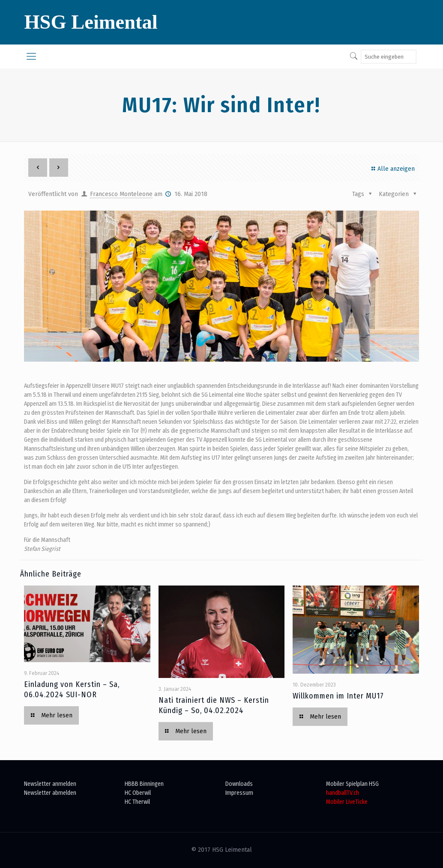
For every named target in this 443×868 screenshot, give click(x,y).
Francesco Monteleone (121, 194)
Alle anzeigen (392, 169)
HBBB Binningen (144, 784)
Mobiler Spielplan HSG (352, 784)
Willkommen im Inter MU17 (338, 696)
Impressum (239, 793)
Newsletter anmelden (50, 784)
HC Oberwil (138, 793)
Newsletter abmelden (50, 793)
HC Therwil (137, 802)
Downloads (239, 784)
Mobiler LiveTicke (347, 802)
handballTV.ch (343, 793)
